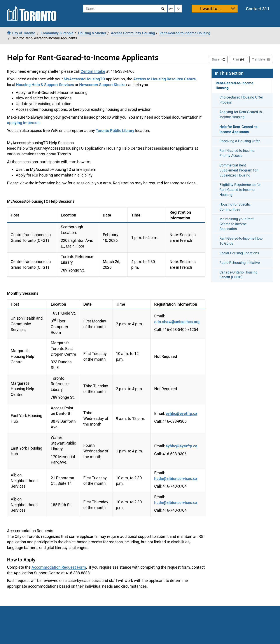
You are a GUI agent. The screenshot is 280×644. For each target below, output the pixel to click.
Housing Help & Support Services (45, 85)
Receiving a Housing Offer (240, 141)
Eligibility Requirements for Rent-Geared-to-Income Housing (240, 190)
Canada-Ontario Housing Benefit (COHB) (238, 275)
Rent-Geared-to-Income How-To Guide (241, 241)
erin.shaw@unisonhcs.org (177, 322)
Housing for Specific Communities (235, 207)
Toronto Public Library (115, 130)
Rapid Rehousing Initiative (240, 263)
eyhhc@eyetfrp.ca (181, 413)
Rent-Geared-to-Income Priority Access (237, 153)
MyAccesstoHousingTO (84, 79)
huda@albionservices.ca (176, 478)
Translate (259, 59)
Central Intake (93, 71)
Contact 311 (258, 9)
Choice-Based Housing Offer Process (241, 100)
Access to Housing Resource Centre (164, 79)
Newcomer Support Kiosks (102, 85)
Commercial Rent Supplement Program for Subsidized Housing (238, 170)
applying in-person (23, 123)
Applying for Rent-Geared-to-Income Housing (241, 114)
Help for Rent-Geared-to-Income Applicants (239, 129)
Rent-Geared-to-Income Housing (234, 86)
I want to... (211, 8)
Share (220, 59)
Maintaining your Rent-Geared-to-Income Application (237, 224)
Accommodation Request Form (59, 567)
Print (236, 59)
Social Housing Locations (239, 253)
